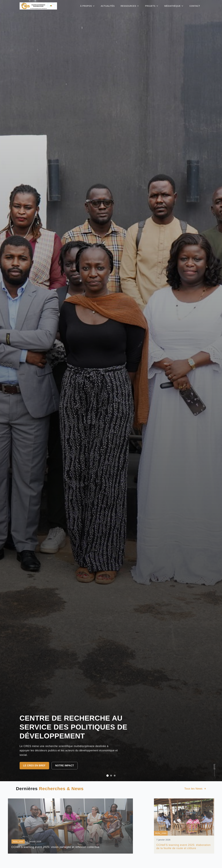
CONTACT (195, 6)
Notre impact (65, 766)
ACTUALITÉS (108, 6)
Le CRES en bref (34, 766)
